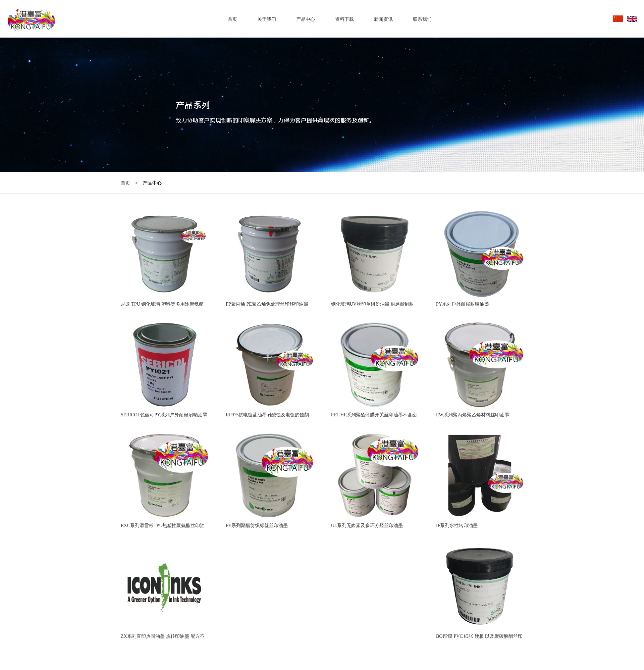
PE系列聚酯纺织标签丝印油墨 (257, 526)
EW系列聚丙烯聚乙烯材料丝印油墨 (473, 415)
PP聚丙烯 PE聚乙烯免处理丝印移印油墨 (267, 304)
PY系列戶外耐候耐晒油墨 (463, 304)
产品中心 (306, 19)
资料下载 (344, 19)
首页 (232, 19)
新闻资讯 (383, 19)
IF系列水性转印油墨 (457, 526)
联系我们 (422, 19)
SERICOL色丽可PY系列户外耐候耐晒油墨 (164, 415)
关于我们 (267, 19)
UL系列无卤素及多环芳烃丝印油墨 (367, 526)
